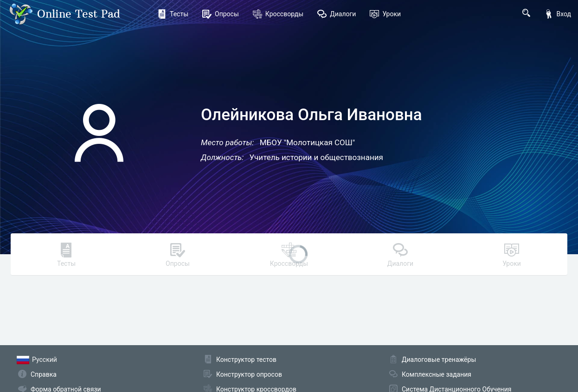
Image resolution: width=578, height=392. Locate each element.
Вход (558, 14)
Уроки (385, 14)
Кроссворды (278, 14)
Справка (44, 374)
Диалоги (337, 14)
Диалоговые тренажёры (439, 360)
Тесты (173, 14)
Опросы (221, 14)
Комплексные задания (437, 374)
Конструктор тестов (246, 360)
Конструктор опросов (249, 374)
